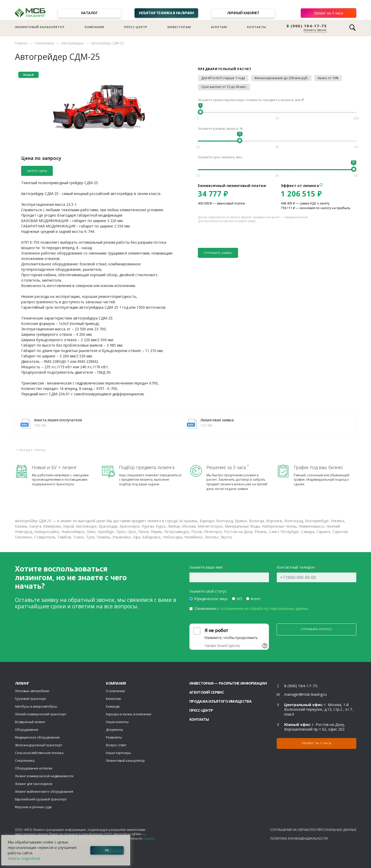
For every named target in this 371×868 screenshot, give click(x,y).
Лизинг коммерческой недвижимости (44, 776)
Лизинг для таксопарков (33, 784)
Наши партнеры (118, 753)
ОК (107, 850)
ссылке (149, 838)
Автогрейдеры (73, 43)
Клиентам (113, 699)
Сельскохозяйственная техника (39, 753)
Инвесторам (179, 27)
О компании (115, 691)
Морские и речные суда (33, 807)
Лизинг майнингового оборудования (44, 792)
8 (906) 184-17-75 (307, 26)
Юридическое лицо (211, 599)
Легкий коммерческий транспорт (41, 714)
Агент (256, 599)
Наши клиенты (117, 722)
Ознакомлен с (251, 608)
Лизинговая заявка (217, 420)
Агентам (219, 27)
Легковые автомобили (32, 691)
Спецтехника (44, 43)
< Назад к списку (31, 450)
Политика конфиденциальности (299, 838)
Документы (115, 730)
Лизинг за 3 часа (328, 13)
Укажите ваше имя (206, 567)
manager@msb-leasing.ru (305, 694)
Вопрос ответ (116, 745)
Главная (21, 43)
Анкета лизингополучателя (58, 420)
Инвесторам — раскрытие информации (228, 683)
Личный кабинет (243, 13)
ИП (239, 599)
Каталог (89, 13)
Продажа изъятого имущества (220, 701)
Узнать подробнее (24, 858)
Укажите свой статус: (208, 591)
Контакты (257, 27)
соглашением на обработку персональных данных (264, 608)
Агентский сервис (207, 692)
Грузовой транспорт (31, 699)
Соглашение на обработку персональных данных (313, 830)
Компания (94, 27)
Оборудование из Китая (34, 768)
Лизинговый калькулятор (40, 27)
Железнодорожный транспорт (39, 745)
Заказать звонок (315, 30)
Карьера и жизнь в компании (129, 714)
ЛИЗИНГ (22, 683)
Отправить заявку (218, 253)
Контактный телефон (296, 567)
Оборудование (27, 730)
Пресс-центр (136, 27)
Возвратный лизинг (30, 722)
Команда (113, 706)
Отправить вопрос (317, 629)
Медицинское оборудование (37, 737)
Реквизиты (114, 737)
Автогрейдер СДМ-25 (107, 43)
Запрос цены (37, 171)
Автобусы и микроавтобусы (36, 706)
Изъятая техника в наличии (166, 13)
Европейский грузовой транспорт (41, 799)
